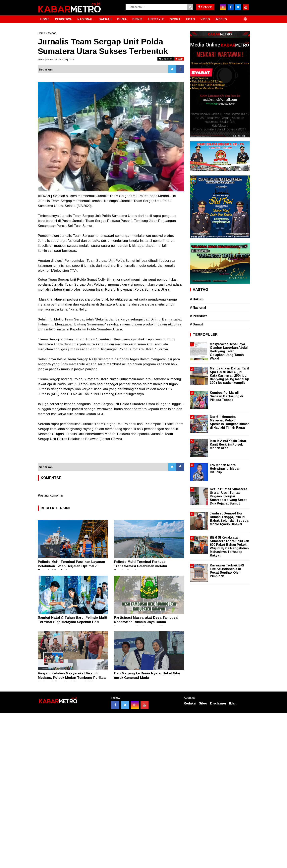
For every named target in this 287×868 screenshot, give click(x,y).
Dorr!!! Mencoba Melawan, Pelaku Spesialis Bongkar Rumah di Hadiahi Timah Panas (230, 422)
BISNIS (137, 19)
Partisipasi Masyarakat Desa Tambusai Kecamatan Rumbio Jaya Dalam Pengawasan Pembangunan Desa (146, 622)
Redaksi (190, 703)
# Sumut (197, 324)
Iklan (233, 703)
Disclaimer (218, 703)
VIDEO (205, 19)
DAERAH (105, 19)
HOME (45, 19)
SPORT (175, 19)
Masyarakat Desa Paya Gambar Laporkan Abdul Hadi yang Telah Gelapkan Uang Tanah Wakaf (229, 351)
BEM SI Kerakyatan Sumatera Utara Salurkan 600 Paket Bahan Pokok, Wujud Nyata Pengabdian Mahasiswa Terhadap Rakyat (230, 547)
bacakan (166, 59)
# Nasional (198, 308)
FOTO (191, 19)
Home (41, 33)
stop (179, 59)
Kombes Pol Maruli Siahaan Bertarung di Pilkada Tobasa (226, 396)
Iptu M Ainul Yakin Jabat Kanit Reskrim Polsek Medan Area (228, 444)
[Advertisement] (111, 452)
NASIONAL (85, 19)
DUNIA (122, 19)
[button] (245, 17)
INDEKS (221, 19)
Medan (52, 33)
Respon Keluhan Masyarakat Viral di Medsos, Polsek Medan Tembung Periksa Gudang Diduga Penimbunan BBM (72, 678)
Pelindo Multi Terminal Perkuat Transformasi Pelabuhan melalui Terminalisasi (141, 566)
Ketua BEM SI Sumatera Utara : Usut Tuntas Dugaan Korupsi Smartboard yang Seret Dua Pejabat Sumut (229, 496)
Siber (203, 703)
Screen (205, 7)
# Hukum (197, 299)
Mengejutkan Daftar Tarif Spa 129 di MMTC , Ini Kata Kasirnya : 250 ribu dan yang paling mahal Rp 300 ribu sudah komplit (230, 376)
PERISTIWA (63, 19)
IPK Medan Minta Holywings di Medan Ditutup (225, 469)
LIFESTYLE (156, 19)
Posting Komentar (51, 495)
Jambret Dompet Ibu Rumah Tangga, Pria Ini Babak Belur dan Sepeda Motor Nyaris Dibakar (229, 519)
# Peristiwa (199, 316)
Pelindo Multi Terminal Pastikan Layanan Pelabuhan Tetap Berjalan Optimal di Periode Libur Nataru (71, 566)
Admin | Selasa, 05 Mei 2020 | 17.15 (56, 60)
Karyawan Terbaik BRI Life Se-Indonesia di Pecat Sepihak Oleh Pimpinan (227, 571)
